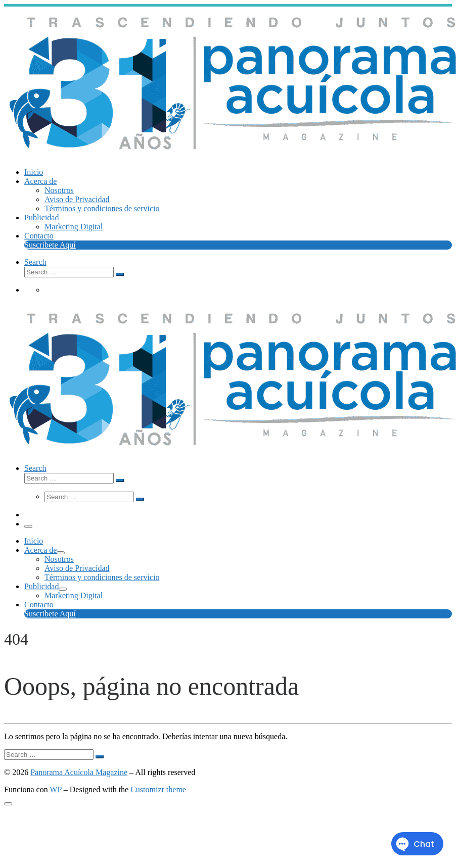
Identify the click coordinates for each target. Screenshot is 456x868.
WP (55, 789)
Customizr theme (158, 789)
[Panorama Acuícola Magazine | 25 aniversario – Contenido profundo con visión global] (230, 157)
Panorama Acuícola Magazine (79, 772)
